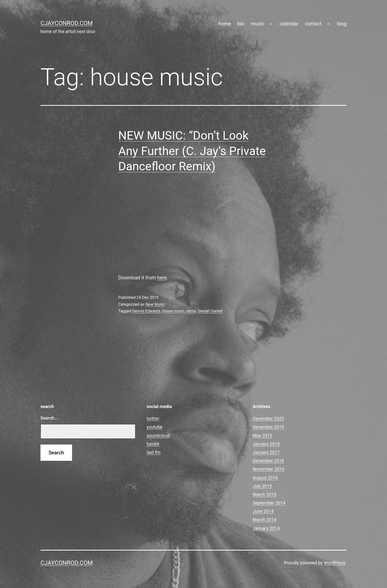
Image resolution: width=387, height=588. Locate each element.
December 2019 (268, 427)
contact (313, 24)
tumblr (153, 444)
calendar (289, 24)
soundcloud (158, 436)
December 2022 (268, 419)
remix (191, 311)
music (257, 24)
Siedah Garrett (211, 311)
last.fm (154, 452)
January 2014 (266, 528)
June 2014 (263, 511)
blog (342, 24)
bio (241, 24)
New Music (155, 304)
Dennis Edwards (146, 311)
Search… (49, 418)
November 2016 (269, 469)
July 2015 (262, 486)
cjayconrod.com (67, 23)
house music (173, 311)
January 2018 (266, 444)
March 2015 (265, 494)
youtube (155, 427)
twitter (153, 419)
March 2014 (265, 520)
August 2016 (265, 478)
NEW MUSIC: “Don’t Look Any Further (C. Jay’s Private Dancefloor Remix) (192, 151)
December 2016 (268, 461)
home (225, 24)
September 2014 (269, 503)
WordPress (335, 563)
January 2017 (266, 452)
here (162, 278)
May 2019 (262, 436)
